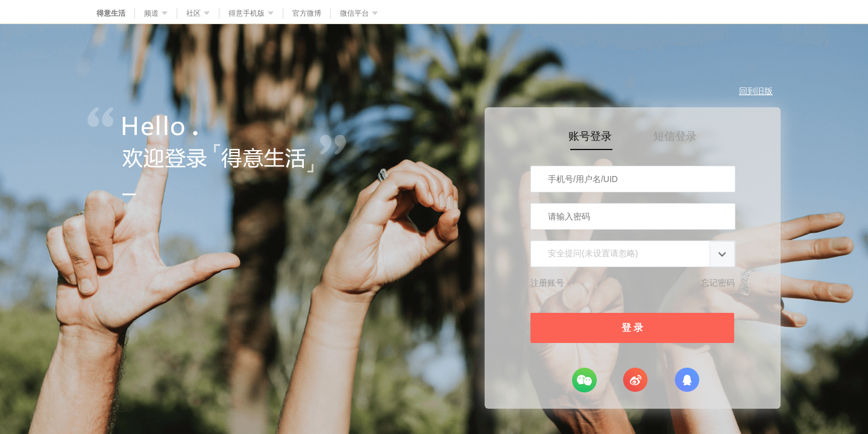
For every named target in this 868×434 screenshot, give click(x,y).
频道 (156, 13)
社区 (198, 13)
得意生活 (111, 13)
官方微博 (307, 13)
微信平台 (359, 13)
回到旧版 (756, 91)
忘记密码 (718, 283)
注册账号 (547, 283)
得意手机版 (251, 13)
